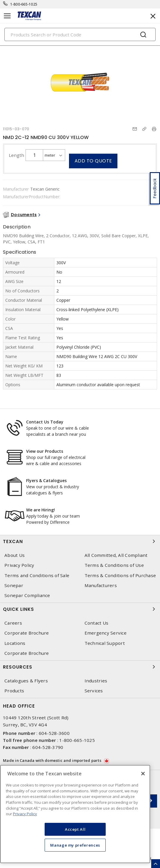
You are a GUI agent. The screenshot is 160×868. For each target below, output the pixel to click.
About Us (15, 555)
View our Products (45, 451)
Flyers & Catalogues (46, 480)
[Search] (80, 34)
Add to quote (93, 161)
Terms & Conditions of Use (114, 565)
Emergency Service (106, 633)
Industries (96, 681)
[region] (75, 814)
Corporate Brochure (27, 633)
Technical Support (105, 643)
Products (14, 691)
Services (94, 691)
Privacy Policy (19, 565)
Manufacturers (101, 585)
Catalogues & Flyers (26, 681)
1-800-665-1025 (24, 4)
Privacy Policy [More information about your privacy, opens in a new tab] (25, 814)
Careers (13, 623)
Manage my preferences (75, 845)
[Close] (143, 774)
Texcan (80, 541)
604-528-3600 (54, 733)
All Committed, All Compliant (116, 555)
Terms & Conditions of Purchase (120, 575)
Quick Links (80, 609)
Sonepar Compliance (27, 595)
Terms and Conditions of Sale (37, 575)
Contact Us (97, 623)
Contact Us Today (45, 422)
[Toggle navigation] (7, 16)
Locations (15, 643)
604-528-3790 (48, 747)
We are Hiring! (41, 510)
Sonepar (14, 585)
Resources (80, 667)
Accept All (75, 829)
